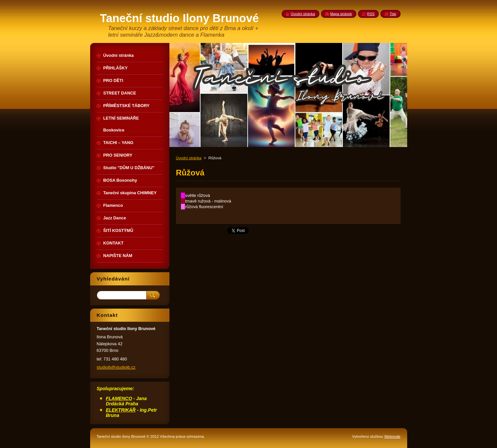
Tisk (393, 14)
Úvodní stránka (189, 158)
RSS (371, 14)
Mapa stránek (341, 14)
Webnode (392, 436)
